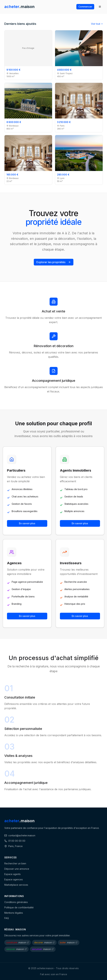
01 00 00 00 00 (15, 841)
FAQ (7, 918)
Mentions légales (14, 913)
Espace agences (14, 879)
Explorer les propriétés (54, 262)
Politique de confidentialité (19, 907)
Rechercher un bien (15, 863)
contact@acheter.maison (20, 835)
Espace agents (12, 874)
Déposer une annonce (17, 869)
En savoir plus (27, 523)
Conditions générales (16, 902)
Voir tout (97, 24)
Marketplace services (16, 885)
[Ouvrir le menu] (100, 7)
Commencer (85, 7)
